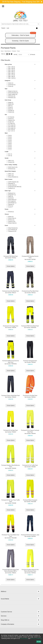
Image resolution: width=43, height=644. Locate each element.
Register (3, 28)
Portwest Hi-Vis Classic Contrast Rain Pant (30, 431)
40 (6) (10, 145)
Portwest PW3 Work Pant (11, 256)
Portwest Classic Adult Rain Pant (11, 396)
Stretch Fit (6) (11, 221)
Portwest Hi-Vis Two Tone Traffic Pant (11, 501)
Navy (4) (10, 109)
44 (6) (10, 148)
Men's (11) (11, 161)
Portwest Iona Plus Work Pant (30, 291)
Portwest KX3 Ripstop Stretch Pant (30, 257)
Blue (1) (10, 106)
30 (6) (10, 137)
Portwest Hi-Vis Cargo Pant (11, 326)
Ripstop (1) (11, 204)
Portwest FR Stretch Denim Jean (30, 535)
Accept (39, 642)
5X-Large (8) (11, 130)
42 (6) (10, 147)
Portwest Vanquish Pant (30, 361)
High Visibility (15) (13, 94)
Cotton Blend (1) (12, 185)
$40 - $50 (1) (11, 72)
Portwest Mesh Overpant (30, 500)
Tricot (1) (10, 206)
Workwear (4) (11, 96)
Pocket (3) (11, 212)
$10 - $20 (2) (11, 67)
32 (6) (10, 139)
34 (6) (10, 140)
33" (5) (10, 156)
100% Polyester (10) (13, 182)
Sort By (15, 55)
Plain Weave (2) (12, 200)
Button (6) (11, 217)
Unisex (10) (11, 162)
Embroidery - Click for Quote (24, 35)
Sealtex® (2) (11, 188)
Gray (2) (10, 107)
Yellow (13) (11, 112)
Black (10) (11, 104)
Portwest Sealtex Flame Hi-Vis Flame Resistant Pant (30, 570)
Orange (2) (11, 111)
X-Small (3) (11, 117)
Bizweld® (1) (11, 183)
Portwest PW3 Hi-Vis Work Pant (30, 326)
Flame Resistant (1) (13, 177)
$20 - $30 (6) (11, 69)
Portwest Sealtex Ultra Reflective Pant (11, 466)
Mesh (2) (10, 196)
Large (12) (11, 122)
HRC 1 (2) (11, 174)
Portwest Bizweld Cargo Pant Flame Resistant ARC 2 (11, 570)
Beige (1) (10, 103)
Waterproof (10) (12, 231)
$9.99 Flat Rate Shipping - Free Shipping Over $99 (21, 2)
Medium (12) (11, 120)
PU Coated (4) (12, 201)
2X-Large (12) (12, 125)
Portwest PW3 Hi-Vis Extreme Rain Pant (11, 361)
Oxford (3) (11, 198)
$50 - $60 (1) (11, 73)
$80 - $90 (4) (11, 77)
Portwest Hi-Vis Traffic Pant (30, 465)
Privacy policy (24, 638)
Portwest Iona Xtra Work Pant (11, 291)
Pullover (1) (11, 220)
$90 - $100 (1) (12, 78)
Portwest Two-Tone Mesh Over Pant (11, 536)
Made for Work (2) (13, 91)
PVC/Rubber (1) (12, 203)
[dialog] (21, 639)
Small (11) (11, 119)
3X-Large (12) (12, 127)
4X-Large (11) (12, 128)
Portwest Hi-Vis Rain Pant (30, 396)
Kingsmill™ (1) (12, 195)
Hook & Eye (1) (12, 218)
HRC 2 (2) (11, 175)
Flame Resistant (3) (13, 93)
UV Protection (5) (12, 230)
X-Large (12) (11, 123)
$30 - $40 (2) (11, 70)
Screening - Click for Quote (20, 41)
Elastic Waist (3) (12, 223)
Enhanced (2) (11, 169)
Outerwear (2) (12, 85)
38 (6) (10, 144)
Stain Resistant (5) (13, 228)
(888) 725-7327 (20, 21)
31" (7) (10, 154)
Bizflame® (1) (11, 193)
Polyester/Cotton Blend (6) (14, 187)
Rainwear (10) (12, 98)
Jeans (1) (10, 83)
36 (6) (10, 142)
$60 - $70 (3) (11, 75)
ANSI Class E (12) (13, 167)
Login (8, 28)
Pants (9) (10, 86)
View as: (3, 54)
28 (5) (10, 136)
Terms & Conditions (36, 638)
